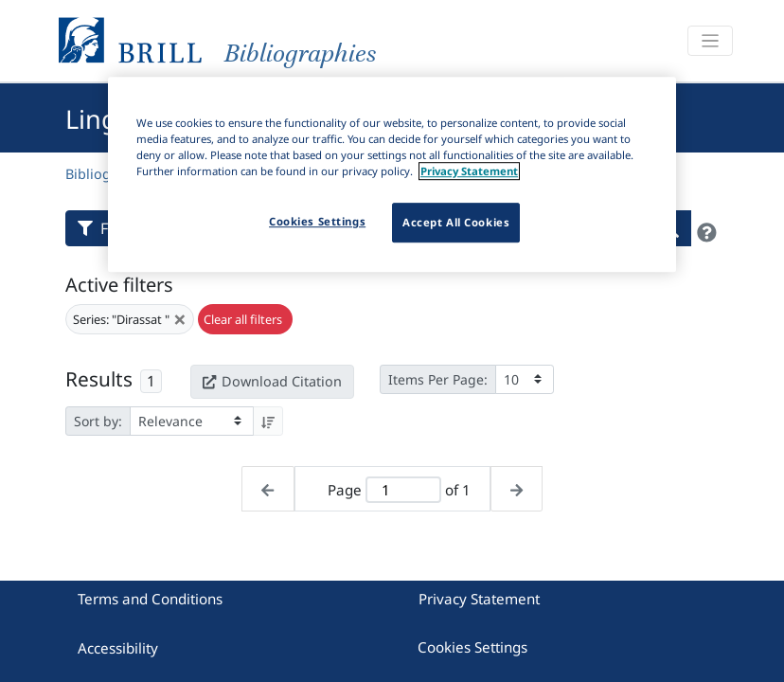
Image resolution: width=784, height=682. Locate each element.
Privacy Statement (479, 599)
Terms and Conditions (150, 599)
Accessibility (118, 648)
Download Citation (272, 381)
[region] (392, 174)
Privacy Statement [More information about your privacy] (469, 171)
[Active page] (403, 490)
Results (99, 379)
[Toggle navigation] (710, 41)
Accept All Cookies (456, 222)
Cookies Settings (472, 647)
